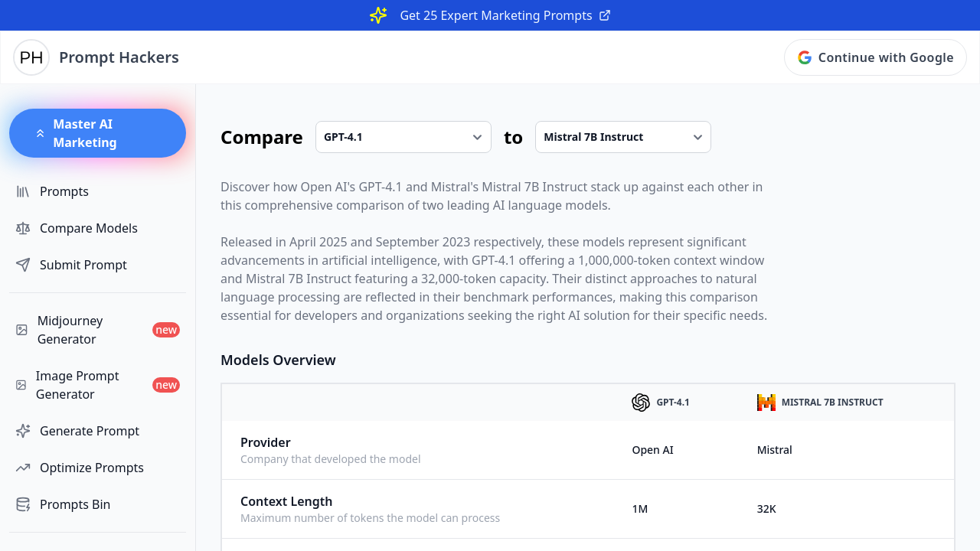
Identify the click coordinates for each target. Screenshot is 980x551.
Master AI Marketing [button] (75, 133)
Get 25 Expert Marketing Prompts (505, 15)
